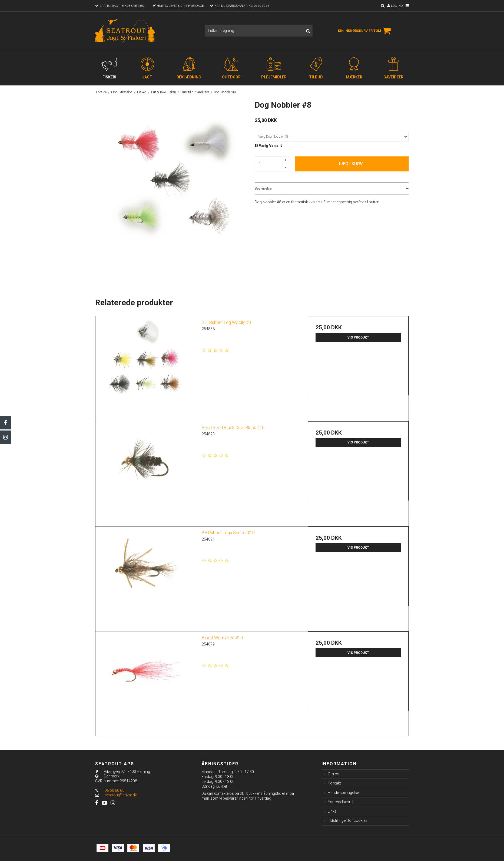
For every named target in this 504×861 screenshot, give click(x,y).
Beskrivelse (263, 188)
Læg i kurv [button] (351, 164)
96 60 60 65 (110, 790)
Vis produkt (358, 337)
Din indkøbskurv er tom (365, 31)
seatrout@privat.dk (121, 795)
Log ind (395, 6)
